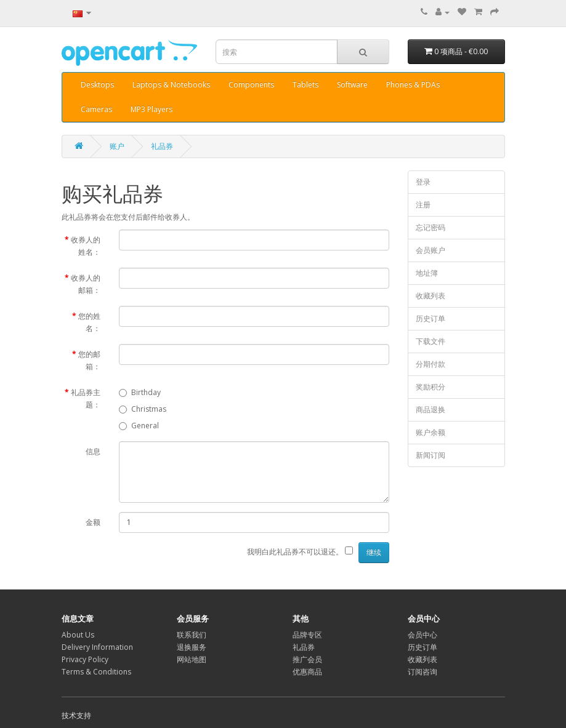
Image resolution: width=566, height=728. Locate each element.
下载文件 (431, 341)
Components (251, 85)
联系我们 (192, 635)
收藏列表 (431, 296)
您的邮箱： (89, 360)
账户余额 (431, 432)
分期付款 (431, 364)
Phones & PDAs (413, 85)
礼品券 (162, 146)
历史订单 (431, 318)
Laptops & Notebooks (171, 85)
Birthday (140, 392)
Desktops (97, 85)
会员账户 (431, 250)
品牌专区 (307, 635)
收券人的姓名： (86, 246)
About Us (78, 635)
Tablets (305, 85)
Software (352, 85)
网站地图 (192, 659)
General (139, 426)
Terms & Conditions (96, 672)
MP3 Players (152, 109)
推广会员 (307, 659)
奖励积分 (431, 387)
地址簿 (427, 273)
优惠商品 (307, 672)
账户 (117, 146)
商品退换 (431, 410)
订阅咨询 (422, 672)
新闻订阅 (431, 455)
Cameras (96, 109)
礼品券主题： (86, 398)
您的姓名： (89, 322)
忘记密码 (431, 227)
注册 (423, 205)
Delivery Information (97, 647)
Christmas (143, 409)
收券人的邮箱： (86, 284)
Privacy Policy (85, 659)
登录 (423, 182)
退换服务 (192, 647)
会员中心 (422, 635)
